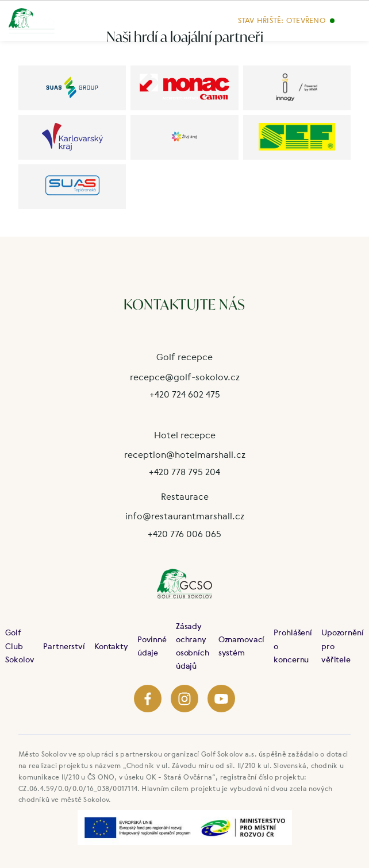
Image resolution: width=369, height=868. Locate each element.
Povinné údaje (152, 646)
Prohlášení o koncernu (293, 645)
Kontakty (111, 646)
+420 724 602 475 (185, 394)
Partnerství (64, 646)
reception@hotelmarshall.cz (185, 454)
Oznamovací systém (242, 646)
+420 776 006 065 (184, 534)
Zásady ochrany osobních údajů (193, 646)
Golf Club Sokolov (20, 645)
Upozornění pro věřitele (343, 645)
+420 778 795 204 (184, 472)
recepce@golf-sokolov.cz (185, 377)
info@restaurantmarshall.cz (185, 516)
